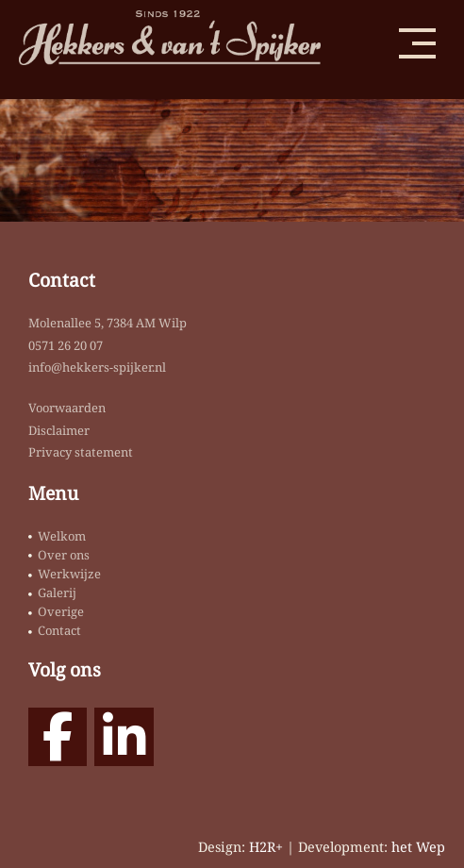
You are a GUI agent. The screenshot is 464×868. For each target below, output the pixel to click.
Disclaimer (59, 430)
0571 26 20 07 (66, 345)
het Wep (418, 847)
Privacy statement (81, 452)
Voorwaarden (67, 408)
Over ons (64, 555)
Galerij (57, 593)
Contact (59, 630)
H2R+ (266, 847)
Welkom (62, 536)
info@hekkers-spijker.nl (97, 367)
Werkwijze (69, 574)
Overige (61, 611)
